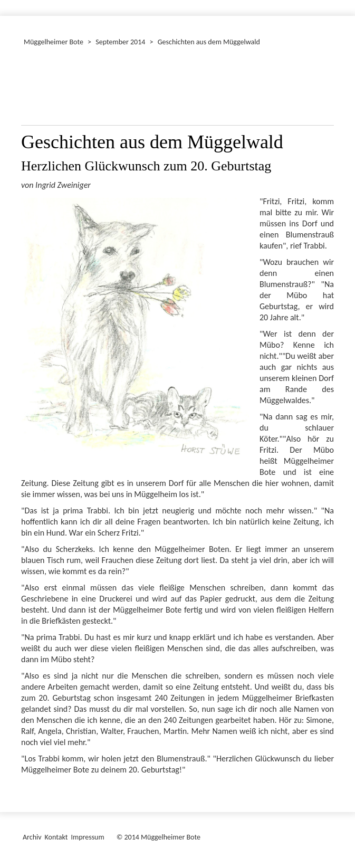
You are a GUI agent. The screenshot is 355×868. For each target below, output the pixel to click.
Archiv (32, 837)
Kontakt (56, 837)
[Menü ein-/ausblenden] (340, 3)
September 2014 (120, 42)
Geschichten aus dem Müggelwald (209, 42)
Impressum (87, 837)
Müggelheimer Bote (54, 42)
